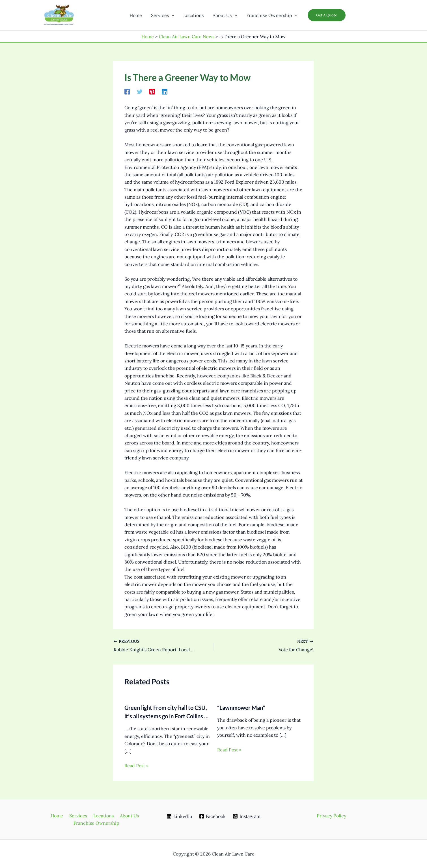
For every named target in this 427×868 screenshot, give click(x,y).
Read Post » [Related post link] (136, 766)
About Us (127, 816)
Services (79, 816)
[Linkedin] (165, 91)
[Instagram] (247, 816)
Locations (102, 816)
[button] (172, 15)
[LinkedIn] (179, 816)
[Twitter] (140, 91)
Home (59, 816)
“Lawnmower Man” (241, 708)
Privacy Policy (331, 816)
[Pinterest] (152, 91)
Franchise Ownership (97, 823)
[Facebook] (127, 91)
